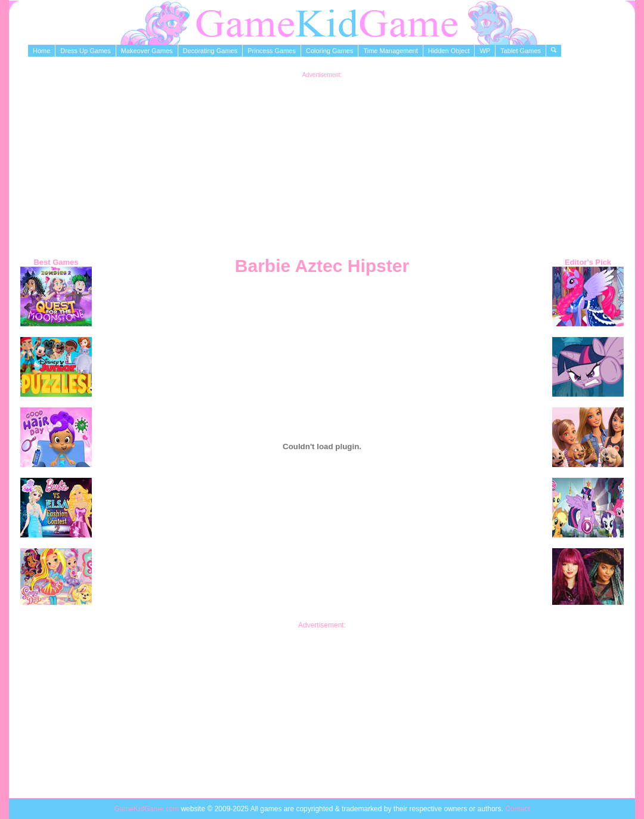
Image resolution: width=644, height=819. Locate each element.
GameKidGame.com (147, 809)
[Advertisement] (322, 162)
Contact (517, 809)
